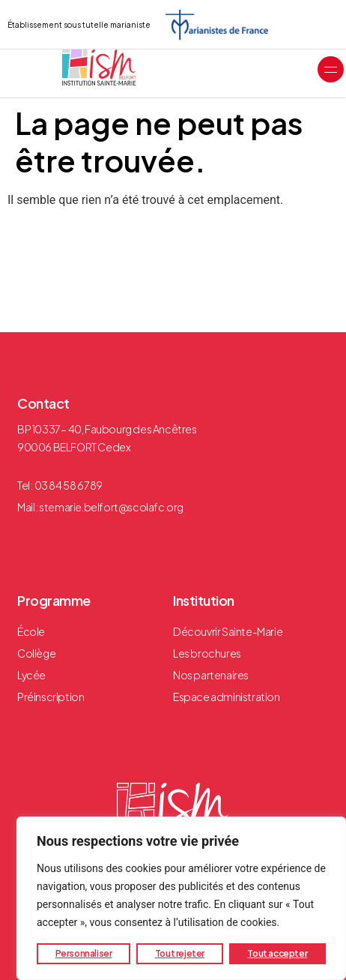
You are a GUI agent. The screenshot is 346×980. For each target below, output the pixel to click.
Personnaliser (84, 953)
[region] (181, 898)
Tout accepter (277, 953)
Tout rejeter (180, 953)
